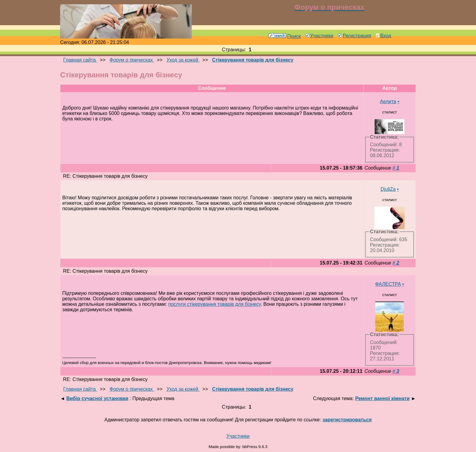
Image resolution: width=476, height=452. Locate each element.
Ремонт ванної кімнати (382, 398)
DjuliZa (388, 189)
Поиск (284, 36)
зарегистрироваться (347, 420)
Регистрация (355, 36)
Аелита (388, 101)
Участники (320, 36)
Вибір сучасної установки (97, 398)
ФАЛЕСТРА (388, 284)
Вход (384, 36)
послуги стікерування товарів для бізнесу (214, 304)
